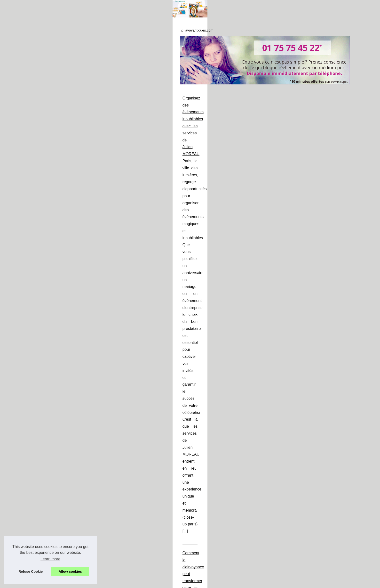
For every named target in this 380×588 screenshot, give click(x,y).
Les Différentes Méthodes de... (74, 361)
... (202, 251)
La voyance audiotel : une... (72, 371)
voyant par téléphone (233, 464)
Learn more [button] (50, 559)
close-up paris (185, 251)
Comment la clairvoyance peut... (76, 350)
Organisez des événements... (73, 327)
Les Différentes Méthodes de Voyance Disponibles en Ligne (171, 330)
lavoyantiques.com (136, 156)
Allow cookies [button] (70, 572)
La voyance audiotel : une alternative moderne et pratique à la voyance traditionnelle (192, 387)
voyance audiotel (135, 401)
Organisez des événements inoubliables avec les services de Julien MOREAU (187, 223)
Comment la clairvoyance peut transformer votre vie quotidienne (175, 273)
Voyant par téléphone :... (70, 382)
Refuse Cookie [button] (31, 572)
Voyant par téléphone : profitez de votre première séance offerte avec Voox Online (190, 436)
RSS (111, 583)
